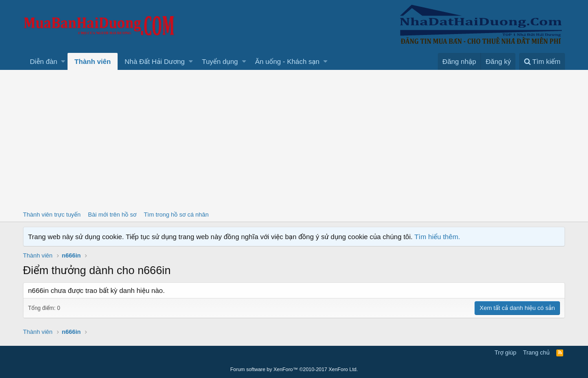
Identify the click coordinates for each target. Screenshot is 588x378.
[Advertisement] (294, 139)
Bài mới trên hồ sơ (112, 215)
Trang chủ (537, 352)
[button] (63, 61)
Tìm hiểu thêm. (437, 237)
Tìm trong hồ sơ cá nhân (176, 215)
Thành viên (93, 61)
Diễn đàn (44, 61)
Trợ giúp (506, 352)
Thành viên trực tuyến (52, 215)
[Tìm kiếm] (542, 61)
